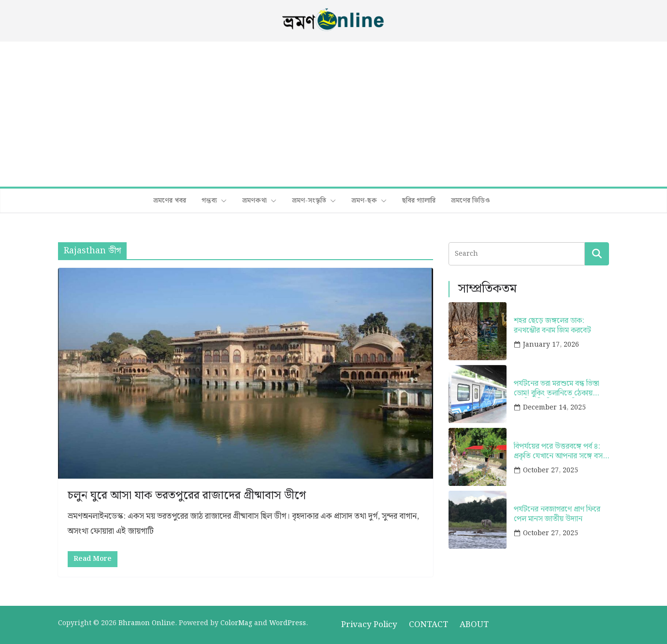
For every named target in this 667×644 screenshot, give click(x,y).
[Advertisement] (333, 114)
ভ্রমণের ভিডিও (471, 201)
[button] (222, 201)
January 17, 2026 (551, 345)
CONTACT (428, 625)
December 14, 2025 (554, 408)
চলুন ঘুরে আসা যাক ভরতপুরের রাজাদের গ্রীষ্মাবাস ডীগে (187, 496)
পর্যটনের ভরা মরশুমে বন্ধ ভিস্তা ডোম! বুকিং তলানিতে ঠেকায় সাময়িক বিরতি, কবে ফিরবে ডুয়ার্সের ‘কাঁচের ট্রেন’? (557, 388)
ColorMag (236, 623)
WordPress (288, 623)
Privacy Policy (369, 625)
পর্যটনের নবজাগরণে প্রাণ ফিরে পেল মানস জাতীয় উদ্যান (557, 514)
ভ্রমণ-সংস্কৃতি (309, 201)
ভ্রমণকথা (254, 201)
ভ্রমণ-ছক (364, 201)
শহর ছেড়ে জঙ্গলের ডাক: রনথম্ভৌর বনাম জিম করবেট (552, 325)
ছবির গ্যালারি (419, 201)
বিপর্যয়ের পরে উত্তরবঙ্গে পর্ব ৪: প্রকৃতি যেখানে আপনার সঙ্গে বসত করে (561, 451)
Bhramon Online (147, 623)
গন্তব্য (209, 201)
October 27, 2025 (551, 470)
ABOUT (474, 625)
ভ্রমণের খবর (170, 201)
